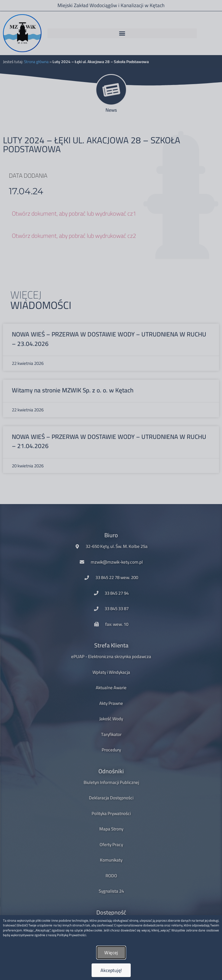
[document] (111, 490)
